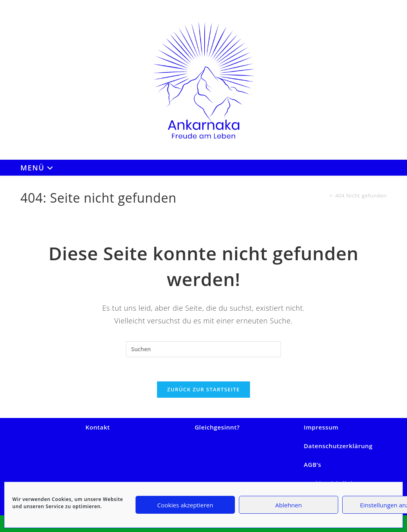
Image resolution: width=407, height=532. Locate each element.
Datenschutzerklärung (338, 446)
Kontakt (98, 427)
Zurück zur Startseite (204, 389)
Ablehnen (289, 505)
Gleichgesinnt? (217, 427)
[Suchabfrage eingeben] (203, 349)
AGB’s (312, 464)
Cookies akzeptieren (185, 505)
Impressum (321, 427)
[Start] (324, 195)
